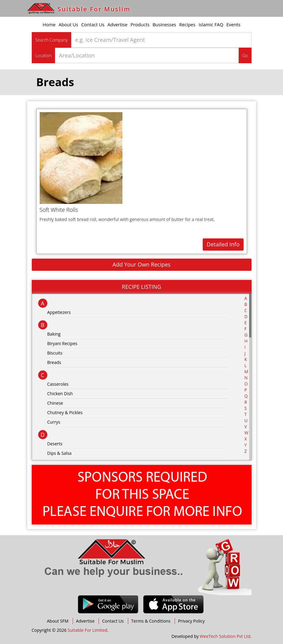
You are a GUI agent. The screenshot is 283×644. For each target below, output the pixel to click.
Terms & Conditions (151, 621)
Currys (54, 422)
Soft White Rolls (59, 210)
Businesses (164, 24)
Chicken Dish (60, 394)
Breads (54, 362)
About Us (68, 24)
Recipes (187, 24)
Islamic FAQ (211, 24)
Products (140, 24)
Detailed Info (223, 244)
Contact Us (93, 24)
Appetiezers (59, 312)
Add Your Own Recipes (142, 264)
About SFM (58, 621)
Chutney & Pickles (65, 412)
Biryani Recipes (62, 343)
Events (234, 24)
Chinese (55, 403)
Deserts (55, 444)
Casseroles (58, 384)
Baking (54, 334)
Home (49, 24)
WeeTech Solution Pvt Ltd (225, 636)
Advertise (117, 24)
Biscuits (55, 353)
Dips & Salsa (60, 453)
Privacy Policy (191, 621)
